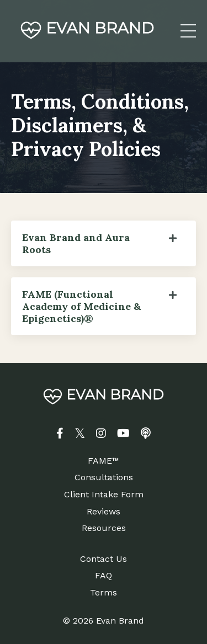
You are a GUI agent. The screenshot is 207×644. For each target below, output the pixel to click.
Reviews (104, 511)
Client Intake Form (104, 494)
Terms (104, 592)
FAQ (104, 575)
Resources (104, 528)
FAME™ (104, 461)
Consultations (104, 477)
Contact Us (104, 559)
